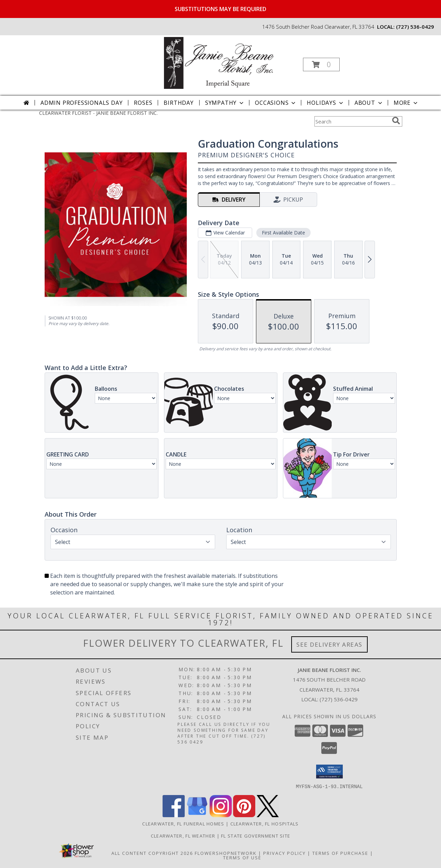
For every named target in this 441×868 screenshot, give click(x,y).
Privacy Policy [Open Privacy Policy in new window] (284, 853)
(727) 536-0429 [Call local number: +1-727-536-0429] (415, 27)
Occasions (276, 103)
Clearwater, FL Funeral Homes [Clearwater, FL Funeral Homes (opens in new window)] (183, 823)
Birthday (178, 103)
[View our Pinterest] (244, 815)
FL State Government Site (256, 835)
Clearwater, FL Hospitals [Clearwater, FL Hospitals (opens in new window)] (265, 823)
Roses (143, 103)
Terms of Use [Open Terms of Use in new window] (242, 857)
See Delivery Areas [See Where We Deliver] (329, 644)
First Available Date (283, 233)
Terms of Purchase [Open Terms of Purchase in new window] (340, 853)
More (406, 103)
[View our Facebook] (174, 815)
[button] (321, 64)
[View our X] (268, 815)
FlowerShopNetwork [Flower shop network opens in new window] (226, 853)
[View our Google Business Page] (197, 815)
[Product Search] (352, 121)
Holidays (325, 103)
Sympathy (225, 103)
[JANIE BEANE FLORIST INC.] (220, 62)
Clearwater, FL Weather (183, 835)
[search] (396, 121)
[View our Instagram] (221, 815)
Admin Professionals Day (81, 103)
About (369, 103)
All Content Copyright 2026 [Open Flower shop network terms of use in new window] (152, 853)
